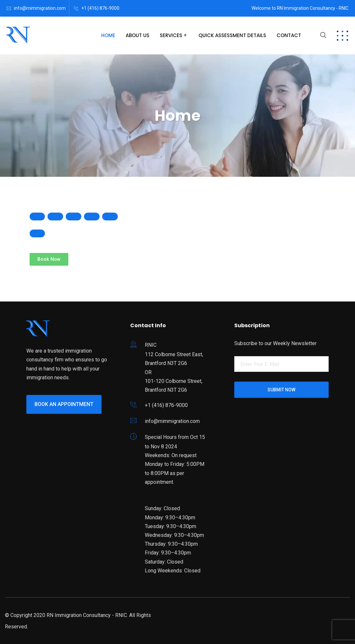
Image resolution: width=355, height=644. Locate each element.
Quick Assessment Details (232, 35)
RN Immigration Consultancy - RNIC (87, 615)
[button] (49, 259)
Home (108, 35)
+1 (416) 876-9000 (100, 8)
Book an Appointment (64, 404)
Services (171, 35)
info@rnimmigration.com (40, 8)
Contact (289, 35)
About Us (137, 35)
